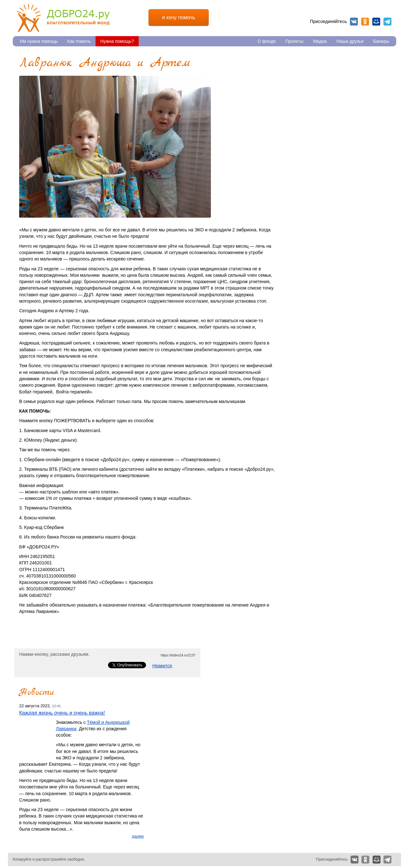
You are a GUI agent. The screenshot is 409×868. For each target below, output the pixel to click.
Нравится (162, 666)
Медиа (320, 41)
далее (138, 836)
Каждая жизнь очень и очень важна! (62, 713)
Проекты (294, 41)
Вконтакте (354, 22)
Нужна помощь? (117, 41)
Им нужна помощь (39, 41)
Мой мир (376, 22)
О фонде (267, 41)
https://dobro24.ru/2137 (178, 655)
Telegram (387, 22)
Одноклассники (365, 22)
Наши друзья (350, 41)
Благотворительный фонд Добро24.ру (63, 18)
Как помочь (79, 41)
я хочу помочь (179, 17)
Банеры (381, 41)
